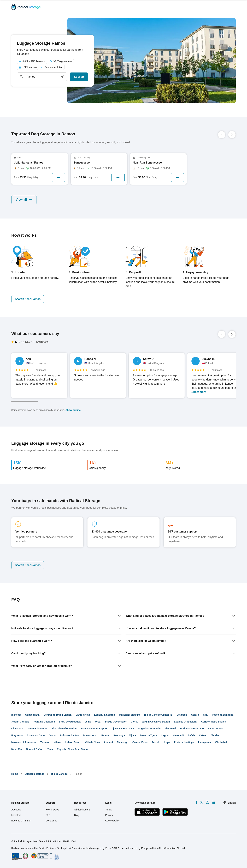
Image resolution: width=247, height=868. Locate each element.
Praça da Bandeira (223, 715)
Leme (88, 722)
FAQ (48, 815)
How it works (52, 810)
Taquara (45, 742)
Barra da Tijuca (149, 735)
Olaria (52, 735)
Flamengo (123, 742)
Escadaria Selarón (105, 715)
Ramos (105, 735)
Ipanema (16, 715)
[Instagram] (207, 802)
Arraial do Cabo (36, 735)
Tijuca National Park (123, 729)
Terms (109, 810)
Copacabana (32, 715)
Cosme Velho (140, 742)
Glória (134, 722)
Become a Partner (21, 821)
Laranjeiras (205, 742)
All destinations (82, 810)
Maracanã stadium (130, 715)
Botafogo (182, 715)
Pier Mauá (170, 729)
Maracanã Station (38, 729)
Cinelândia (17, 729)
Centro (195, 715)
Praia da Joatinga (184, 742)
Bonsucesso (90, 735)
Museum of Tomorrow (24, 742)
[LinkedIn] (213, 802)
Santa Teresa (215, 729)
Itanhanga (119, 735)
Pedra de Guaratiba (44, 722)
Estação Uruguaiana (186, 722)
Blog (77, 815)
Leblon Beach (73, 742)
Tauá (50, 749)
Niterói (57, 742)
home (15, 774)
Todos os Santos (69, 735)
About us (16, 810)
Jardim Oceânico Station (156, 722)
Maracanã (178, 735)
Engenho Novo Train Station (73, 749)
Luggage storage (35, 774)
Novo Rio (17, 749)
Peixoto (156, 742)
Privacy (109, 815)
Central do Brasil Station (58, 715)
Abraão (215, 735)
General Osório (35, 749)
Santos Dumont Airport (94, 729)
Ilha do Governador (115, 722)
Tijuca (132, 735)
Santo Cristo (83, 715)
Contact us (51, 821)
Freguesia (17, 735)
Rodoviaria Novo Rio (192, 729)
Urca (98, 722)
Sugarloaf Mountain (149, 729)
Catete (203, 735)
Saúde (191, 735)
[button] (62, 77)
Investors (16, 815)
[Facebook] (197, 802)
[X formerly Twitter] (202, 802)
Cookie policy (112, 821)
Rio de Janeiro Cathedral (158, 715)
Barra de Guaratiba (70, 722)
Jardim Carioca (20, 722)
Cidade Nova (93, 742)
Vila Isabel (221, 742)
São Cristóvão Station (64, 729)
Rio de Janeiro (59, 774)
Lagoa (165, 735)
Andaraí (108, 742)
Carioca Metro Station (214, 722)
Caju (206, 715)
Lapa (167, 742)
